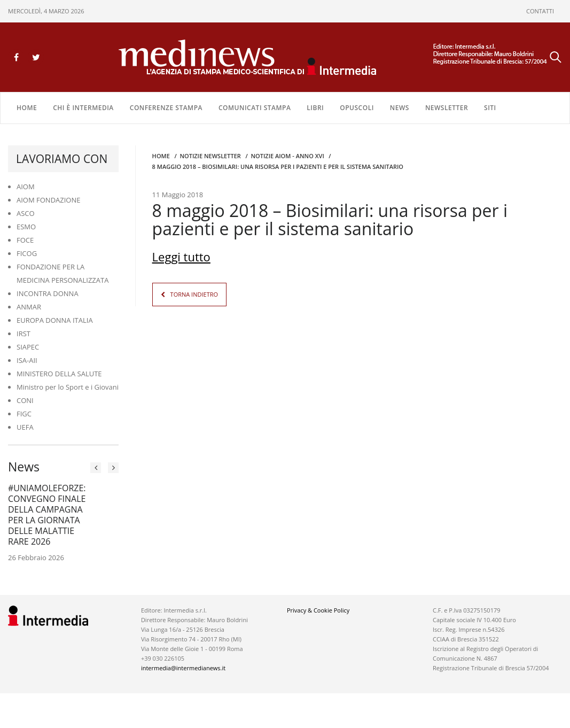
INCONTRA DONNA (48, 293)
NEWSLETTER (447, 108)
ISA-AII (27, 360)
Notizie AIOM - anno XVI (287, 156)
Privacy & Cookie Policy (318, 610)
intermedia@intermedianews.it (183, 668)
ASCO (26, 213)
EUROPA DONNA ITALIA (55, 320)
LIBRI (315, 108)
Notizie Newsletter (210, 156)
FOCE (25, 240)
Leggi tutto (181, 257)
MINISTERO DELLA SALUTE (59, 374)
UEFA (25, 427)
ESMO (26, 227)
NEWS (400, 108)
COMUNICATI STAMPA (255, 108)
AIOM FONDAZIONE (49, 200)
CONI (25, 400)
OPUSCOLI (357, 108)
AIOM (26, 187)
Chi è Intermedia (83, 108)
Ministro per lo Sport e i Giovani (68, 387)
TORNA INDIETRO (194, 294)
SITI (490, 108)
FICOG (27, 253)
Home (27, 108)
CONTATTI (540, 11)
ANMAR (29, 307)
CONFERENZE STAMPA (166, 108)
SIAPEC (28, 347)
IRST (24, 334)
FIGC (24, 414)
